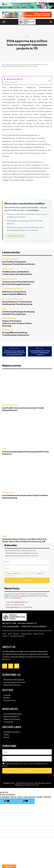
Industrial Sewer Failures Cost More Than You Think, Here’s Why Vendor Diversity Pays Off (24, 540)
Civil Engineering (9, 318)
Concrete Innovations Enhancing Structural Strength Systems (18, 283)
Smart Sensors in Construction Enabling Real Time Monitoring (17, 303)
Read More (6, 660)
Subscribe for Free (16, 236)
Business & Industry (10, 259)
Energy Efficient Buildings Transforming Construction (16, 334)
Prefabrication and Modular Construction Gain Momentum (17, 273)
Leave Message (12, 607)
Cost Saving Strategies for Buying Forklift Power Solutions (18, 313)
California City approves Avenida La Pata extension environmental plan (14, 353)
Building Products (10, 279)
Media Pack (19, 602)
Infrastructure (8, 492)
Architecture (8, 269)
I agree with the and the (24, 574)
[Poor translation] (25, 801)
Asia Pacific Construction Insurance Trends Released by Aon (19, 263)
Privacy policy (10, 575)
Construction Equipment (13, 289)
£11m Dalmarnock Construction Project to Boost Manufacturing (25, 497)
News (27, 36)
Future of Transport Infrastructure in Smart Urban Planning (17, 323)
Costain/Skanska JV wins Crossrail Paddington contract (40, 353)
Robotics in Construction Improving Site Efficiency (14, 293)
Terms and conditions (29, 573)
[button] (4, 22)
